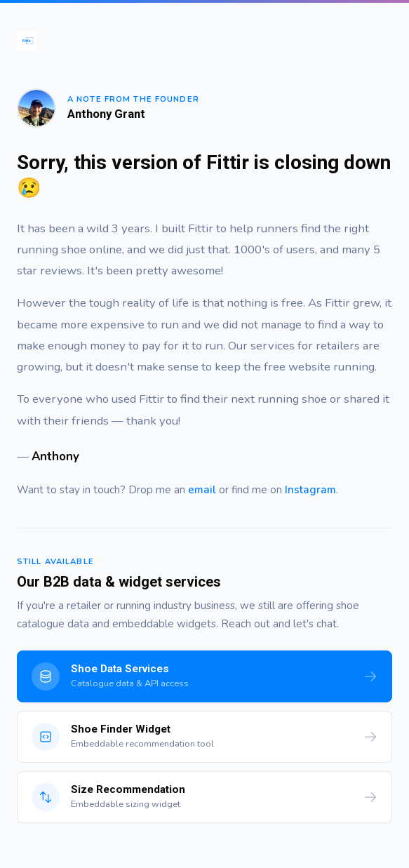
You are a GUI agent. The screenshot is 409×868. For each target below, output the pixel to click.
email (202, 490)
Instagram (310, 490)
